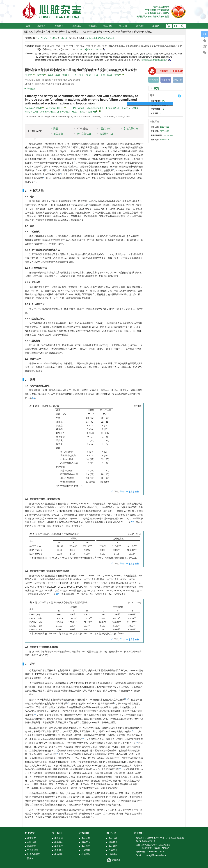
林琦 (51, 75)
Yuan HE (91, 112)
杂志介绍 (59, 838)
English (155, 26)
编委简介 (59, 842)
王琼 (96, 75)
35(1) (64, 38)
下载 (179, 71)
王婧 (103, 75)
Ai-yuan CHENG (55, 108)
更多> (30, 858)
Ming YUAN (31, 112)
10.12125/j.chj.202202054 (99, 38)
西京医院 (32, 838)
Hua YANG (78, 112)
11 (39, 326)
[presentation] (103, 363)
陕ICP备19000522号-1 (147, 841)
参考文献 (129, 129)
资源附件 (105, 134)
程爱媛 (40, 75)
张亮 (82, 75)
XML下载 (178, 80)
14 (115, 703)
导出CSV (125, 491)
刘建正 (66, 75)
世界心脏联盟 (34, 854)
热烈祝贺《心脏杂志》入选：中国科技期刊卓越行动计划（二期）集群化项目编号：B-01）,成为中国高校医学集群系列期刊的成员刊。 (89, 32)
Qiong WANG (47, 112)
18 (57, 754)
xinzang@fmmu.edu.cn (155, 855)
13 (68, 703)
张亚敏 (29, 75)
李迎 (58, 75)
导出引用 (166, 80)
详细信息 (30, 89)
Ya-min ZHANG (34, 108)
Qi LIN (72, 108)
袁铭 (89, 75)
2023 (55, 38)
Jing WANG (63, 112)
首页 (28, 26)
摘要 (54, 129)
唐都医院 (32, 846)
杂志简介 (42, 26)
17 (137, 742)
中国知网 (32, 842)
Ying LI (81, 108)
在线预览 (164, 71)
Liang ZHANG (130, 108)
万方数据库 (33, 850)
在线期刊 (60, 26)
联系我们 (141, 26)
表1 (33, 398)
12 (128, 699)
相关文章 (57, 134)
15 (133, 731)
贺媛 (117, 75)
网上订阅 (124, 26)
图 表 (105, 129)
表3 (57, 594)
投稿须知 (108, 26)
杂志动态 (77, 26)
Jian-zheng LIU (96, 108)
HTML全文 (81, 129)
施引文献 (82, 134)
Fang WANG (113, 108)
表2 (132, 522)
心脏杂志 (43, 38)
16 (83, 738)
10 (89, 204)
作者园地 (92, 26)
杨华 (110, 75)
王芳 (74, 75)
